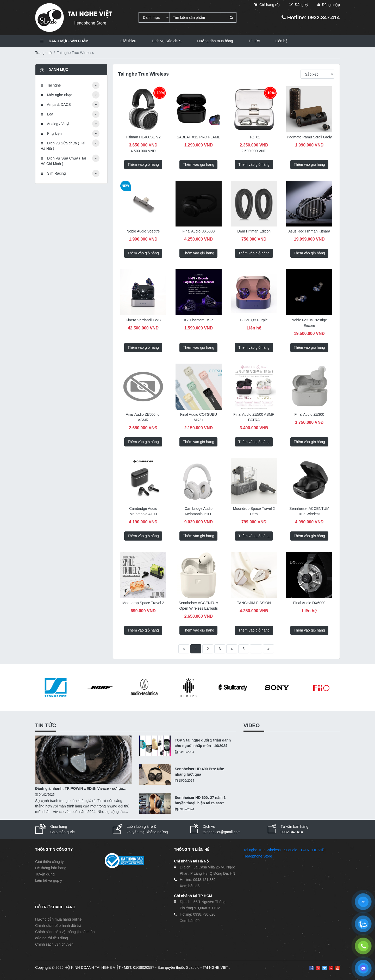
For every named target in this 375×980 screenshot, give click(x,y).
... (256, 649)
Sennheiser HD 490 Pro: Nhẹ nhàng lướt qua (199, 772)
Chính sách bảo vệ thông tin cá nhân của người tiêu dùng (65, 935)
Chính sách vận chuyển (54, 944)
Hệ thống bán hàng (51, 868)
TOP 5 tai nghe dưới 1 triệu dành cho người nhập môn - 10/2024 (203, 743)
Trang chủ (43, 53)
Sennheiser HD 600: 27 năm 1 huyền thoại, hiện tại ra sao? (200, 800)
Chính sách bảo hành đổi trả (58, 926)
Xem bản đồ (190, 886)
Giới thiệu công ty (49, 862)
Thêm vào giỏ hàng (143, 164)
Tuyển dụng (45, 874)
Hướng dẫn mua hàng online (58, 919)
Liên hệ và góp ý (49, 880)
